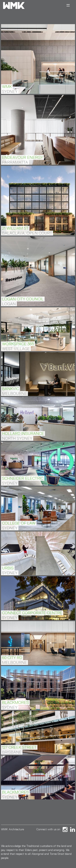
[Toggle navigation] (68, 6)
